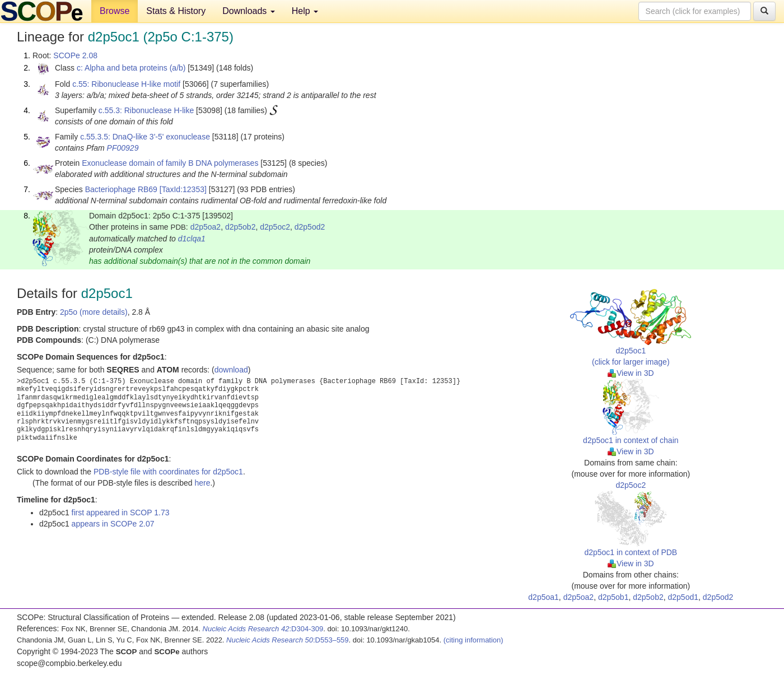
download (231, 370)
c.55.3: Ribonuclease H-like (146, 110)
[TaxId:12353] (183, 189)
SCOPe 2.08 (75, 55)
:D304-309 (263, 629)
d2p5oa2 (206, 227)
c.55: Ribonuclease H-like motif (126, 84)
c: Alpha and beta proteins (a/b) (131, 68)
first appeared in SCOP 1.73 (121, 513)
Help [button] (305, 11)
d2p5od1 (683, 597)
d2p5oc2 (275, 227)
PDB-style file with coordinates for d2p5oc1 (168, 472)
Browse (115, 11)
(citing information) (473, 640)
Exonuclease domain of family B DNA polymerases (170, 163)
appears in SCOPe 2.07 (113, 524)
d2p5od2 (310, 227)
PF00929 (123, 148)
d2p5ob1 (613, 597)
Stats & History (176, 11)
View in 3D (631, 373)
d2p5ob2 (241, 227)
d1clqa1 (192, 239)
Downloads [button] (249, 11)
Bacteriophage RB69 (121, 189)
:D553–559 (288, 640)
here (202, 483)
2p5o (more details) (94, 312)
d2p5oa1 (543, 597)
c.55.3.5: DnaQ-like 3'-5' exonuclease (145, 137)
